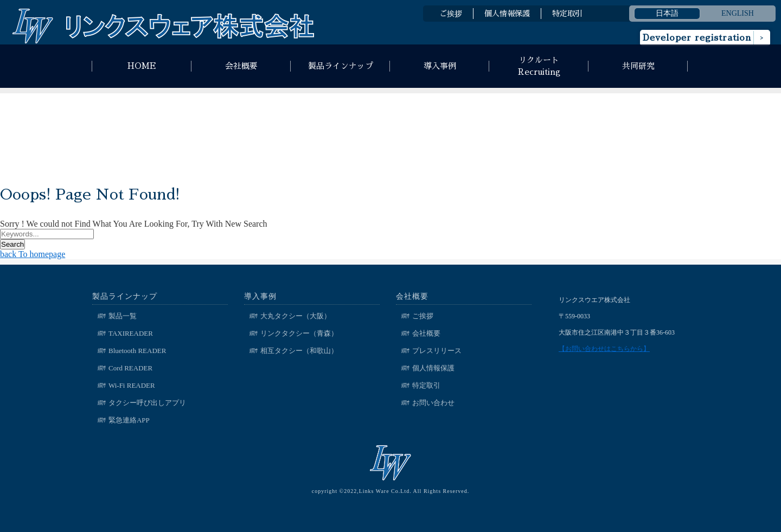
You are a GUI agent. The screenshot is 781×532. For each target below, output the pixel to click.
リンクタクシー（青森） (299, 333)
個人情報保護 (507, 14)
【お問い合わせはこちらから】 (604, 349)
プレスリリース (437, 351)
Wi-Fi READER (132, 385)
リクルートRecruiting (539, 66)
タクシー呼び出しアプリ (147, 403)
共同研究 (638, 66)
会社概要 (241, 66)
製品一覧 (123, 316)
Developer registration (697, 38)
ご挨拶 (451, 14)
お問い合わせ (433, 403)
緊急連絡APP (129, 420)
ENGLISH (738, 13)
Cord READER (130, 368)
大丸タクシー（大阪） (296, 316)
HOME (142, 66)
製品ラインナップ (341, 66)
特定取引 (567, 14)
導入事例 (440, 66)
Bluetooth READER (137, 351)
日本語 (667, 13)
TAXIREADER (131, 333)
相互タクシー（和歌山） (299, 351)
